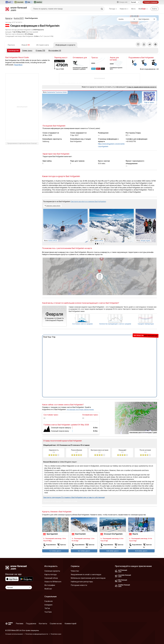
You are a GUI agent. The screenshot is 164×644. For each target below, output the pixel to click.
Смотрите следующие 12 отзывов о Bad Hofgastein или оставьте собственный (74, 497)
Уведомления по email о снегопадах (86, 574)
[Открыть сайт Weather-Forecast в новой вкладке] (38, 2)
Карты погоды (51, 574)
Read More (18, 65)
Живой (26, 45)
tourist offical (53, 241)
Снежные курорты (52, 571)
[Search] (102, 9)
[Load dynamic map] (100, 276)
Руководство (14, 50)
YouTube (48, 612)
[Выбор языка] (135, 2)
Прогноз (11, 45)
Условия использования (14, 634)
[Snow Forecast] (16, 9)
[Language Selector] (19, 587)
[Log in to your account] (155, 9)
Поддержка (31, 623)
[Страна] (127, 19)
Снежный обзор (51, 578)
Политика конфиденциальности (37, 634)
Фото (133, 9)
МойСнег (48, 589)
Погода (113, 9)
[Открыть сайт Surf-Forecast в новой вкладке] (9, 2)
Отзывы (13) (40, 50)
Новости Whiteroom (53, 582)
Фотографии (50, 585)
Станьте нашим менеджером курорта (141, 87)
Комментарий (70, 623)
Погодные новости (79, 585)
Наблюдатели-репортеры (82, 582)
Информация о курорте (65, 45)
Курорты (9, 18)
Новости (124, 9)
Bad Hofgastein (32, 18)
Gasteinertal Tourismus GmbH (57, 92)
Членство (75, 571)
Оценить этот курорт (52, 501)
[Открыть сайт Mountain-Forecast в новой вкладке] (19, 2)
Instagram (48, 605)
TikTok (47, 608)
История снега (43, 45)
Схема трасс (27, 50)
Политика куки (56, 634)
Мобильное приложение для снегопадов (88, 578)
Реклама (20, 623)
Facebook (49, 601)
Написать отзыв (70, 501)
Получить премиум (151, 2)
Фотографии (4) (55, 50)
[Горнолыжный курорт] (147, 19)
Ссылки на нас (56, 623)
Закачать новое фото (53, 206)
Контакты (43, 623)
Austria (19, 18)
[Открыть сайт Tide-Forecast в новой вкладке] (29, 2)
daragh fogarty (146, 241)
